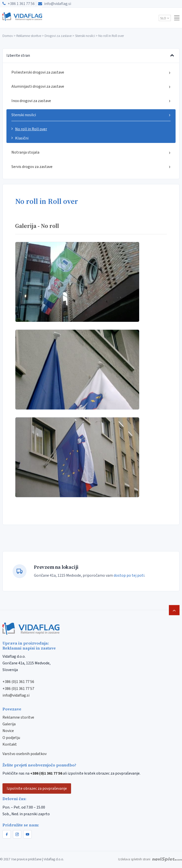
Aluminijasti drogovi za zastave (91, 87)
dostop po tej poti (129, 575)
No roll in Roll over (31, 129)
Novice (8, 731)
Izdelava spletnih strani (150, 859)
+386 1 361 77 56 (19, 4)
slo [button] (165, 18)
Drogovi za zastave (58, 36)
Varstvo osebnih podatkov (25, 754)
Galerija (9, 724)
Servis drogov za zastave (91, 167)
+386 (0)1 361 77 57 (18, 689)
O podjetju (11, 738)
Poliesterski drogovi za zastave (91, 72)
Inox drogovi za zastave (91, 101)
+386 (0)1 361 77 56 (18, 682)
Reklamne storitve (29, 36)
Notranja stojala (91, 152)
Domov (8, 36)
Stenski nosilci (85, 36)
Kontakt (10, 744)
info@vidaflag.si (55, 4)
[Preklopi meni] (172, 56)
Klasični (22, 138)
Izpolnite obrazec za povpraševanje (37, 788)
